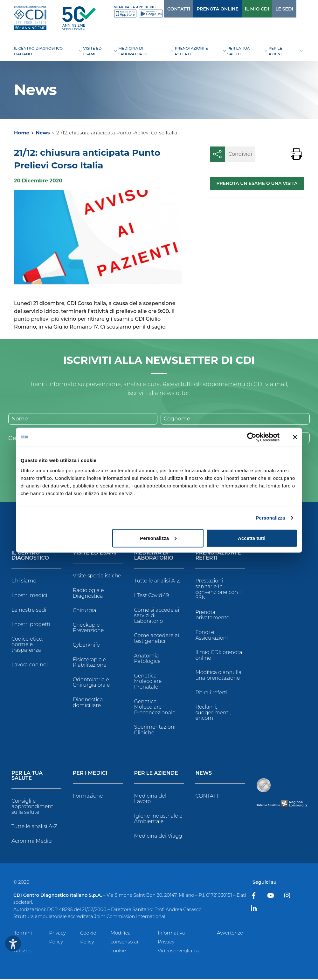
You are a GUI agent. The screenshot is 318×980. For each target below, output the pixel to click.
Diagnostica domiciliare (88, 703)
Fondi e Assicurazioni (211, 636)
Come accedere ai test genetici (157, 639)
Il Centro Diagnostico (30, 557)
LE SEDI (271, 9)
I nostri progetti (31, 625)
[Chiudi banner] (295, 437)
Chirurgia (85, 611)
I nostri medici (29, 596)
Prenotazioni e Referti (218, 557)
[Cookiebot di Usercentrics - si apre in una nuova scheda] (252, 437)
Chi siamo (24, 582)
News (43, 133)
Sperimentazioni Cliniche (155, 731)
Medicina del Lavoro (150, 799)
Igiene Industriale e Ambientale (158, 819)
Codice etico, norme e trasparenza (27, 645)
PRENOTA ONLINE (204, 9)
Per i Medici (90, 774)
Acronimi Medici (32, 842)
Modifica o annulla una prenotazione (218, 676)
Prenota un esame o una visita (257, 183)
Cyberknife (86, 646)
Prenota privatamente (212, 616)
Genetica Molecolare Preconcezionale (155, 708)
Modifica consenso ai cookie (124, 943)
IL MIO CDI (244, 9)
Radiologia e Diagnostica (88, 594)
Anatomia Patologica (148, 659)
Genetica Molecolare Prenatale (148, 682)
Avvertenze (230, 934)
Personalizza (270, 518)
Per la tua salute (27, 776)
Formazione (88, 796)
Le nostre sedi (29, 611)
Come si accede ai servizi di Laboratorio (157, 616)
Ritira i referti (211, 693)
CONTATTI (166, 9)
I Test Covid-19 (152, 596)
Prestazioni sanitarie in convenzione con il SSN (218, 590)
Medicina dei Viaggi (159, 837)
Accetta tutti (252, 538)
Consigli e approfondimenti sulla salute (33, 807)
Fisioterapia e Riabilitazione (90, 663)
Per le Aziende (156, 774)
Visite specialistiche (97, 577)
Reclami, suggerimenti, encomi (213, 713)
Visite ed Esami (95, 554)
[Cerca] (294, 9)
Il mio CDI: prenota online (219, 656)
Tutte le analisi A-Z (157, 582)
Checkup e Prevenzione (88, 628)
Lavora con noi (30, 665)
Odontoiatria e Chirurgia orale (91, 683)
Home (22, 133)
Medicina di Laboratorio (154, 557)
